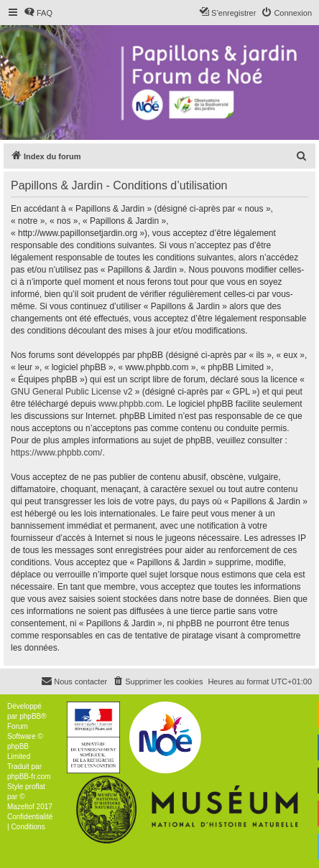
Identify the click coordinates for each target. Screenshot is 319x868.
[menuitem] (38, 13)
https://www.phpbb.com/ (56, 453)
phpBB (30, 716)
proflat (35, 787)
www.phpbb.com (130, 404)
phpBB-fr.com (29, 777)
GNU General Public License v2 (71, 392)
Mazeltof (21, 807)
